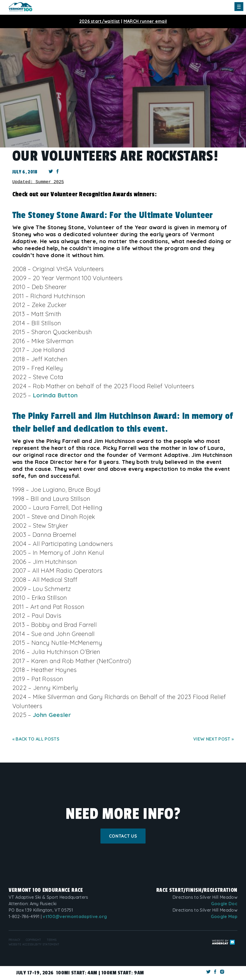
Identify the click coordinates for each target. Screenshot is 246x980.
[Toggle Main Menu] (239, 7)
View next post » (214, 739)
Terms (52, 940)
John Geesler (52, 715)
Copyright (34, 940)
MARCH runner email (145, 21)
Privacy (14, 940)
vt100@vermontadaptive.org (75, 916)
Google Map (224, 916)
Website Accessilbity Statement (34, 944)
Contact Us (123, 836)
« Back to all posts (36, 739)
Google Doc (224, 904)
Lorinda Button (55, 395)
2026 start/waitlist (100, 21)
